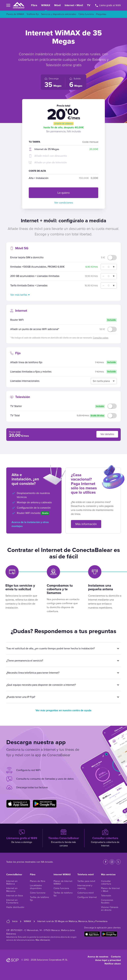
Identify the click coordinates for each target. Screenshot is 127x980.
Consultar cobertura (106, 883)
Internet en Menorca (12, 890)
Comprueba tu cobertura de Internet (105, 838)
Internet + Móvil (74, 5)
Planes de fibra (38, 881)
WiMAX (46, 5)
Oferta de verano (64, 124)
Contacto (116, 957)
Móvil (57, 5)
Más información (86, 524)
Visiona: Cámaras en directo (110, 909)
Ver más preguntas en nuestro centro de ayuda (63, 710)
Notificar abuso (113, 964)
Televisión (106, 896)
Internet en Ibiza (15, 896)
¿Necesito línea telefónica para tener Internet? (33, 673)
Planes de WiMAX (15, 14)
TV (89, 5)
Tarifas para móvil (86, 881)
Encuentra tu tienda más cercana (63, 838)
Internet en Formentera (12, 901)
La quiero (64, 193)
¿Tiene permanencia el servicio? (25, 661)
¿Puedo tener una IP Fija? (21, 697)
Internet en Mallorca (12, 883)
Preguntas (101, 14)
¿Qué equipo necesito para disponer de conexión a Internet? (41, 685)
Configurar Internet (87, 897)
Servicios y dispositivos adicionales (59, 14)
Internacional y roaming (85, 887)
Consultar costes (101, 338)
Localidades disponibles (36, 887)
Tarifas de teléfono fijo (39, 899)
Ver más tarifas (19, 295)
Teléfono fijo (33, 14)
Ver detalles (107, 434)
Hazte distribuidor (15, 907)
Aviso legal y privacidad (108, 960)
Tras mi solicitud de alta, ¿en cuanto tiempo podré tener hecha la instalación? (50, 649)
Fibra (34, 5)
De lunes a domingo (22, 836)
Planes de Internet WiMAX (63, 883)
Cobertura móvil (85, 893)
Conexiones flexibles (107, 901)
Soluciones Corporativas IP (50, 960)
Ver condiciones (64, 203)
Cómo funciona (86, 14)
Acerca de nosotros (98, 957)
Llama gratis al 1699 (108, 5)
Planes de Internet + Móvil (110, 890)
